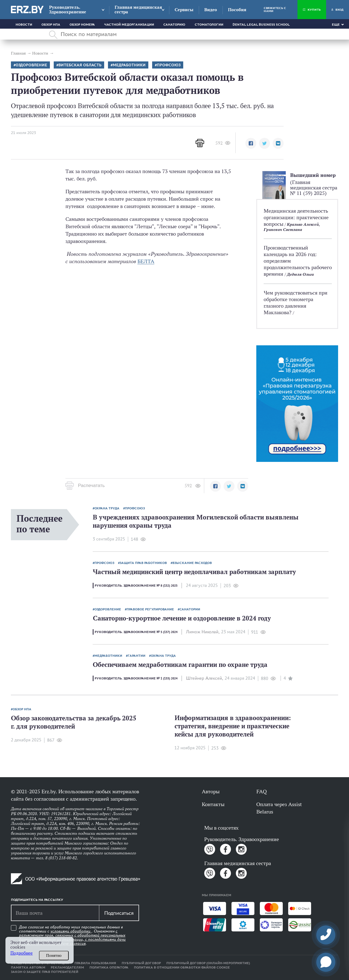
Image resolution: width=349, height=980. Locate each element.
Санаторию (174, 25)
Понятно (54, 955)
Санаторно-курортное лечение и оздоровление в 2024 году (182, 618)
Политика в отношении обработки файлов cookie (182, 967)
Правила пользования (95, 963)
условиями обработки (71, 931)
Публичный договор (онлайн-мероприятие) (208, 963)
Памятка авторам (28, 967)
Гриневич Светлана (283, 229)
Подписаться (119, 913)
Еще (336, 25)
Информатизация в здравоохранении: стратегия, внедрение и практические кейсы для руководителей (233, 726)
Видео (211, 10)
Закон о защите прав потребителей (45, 972)
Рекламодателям (67, 967)
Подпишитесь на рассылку (37, 900)
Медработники (129, 65)
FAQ (261, 791)
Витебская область (80, 65)
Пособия (237, 10)
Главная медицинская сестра (138, 10)
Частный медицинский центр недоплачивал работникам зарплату (194, 572)
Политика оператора (109, 967)
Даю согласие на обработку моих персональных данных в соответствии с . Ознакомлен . (72, 935)
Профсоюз (169, 65)
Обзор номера (82, 25)
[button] (251, 143)
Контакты (213, 804)
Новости (24, 25)
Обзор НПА (51, 25)
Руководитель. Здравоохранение (68, 10)
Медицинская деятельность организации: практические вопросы (296, 217)
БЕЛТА (146, 261)
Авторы (211, 791)
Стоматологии (209, 25)
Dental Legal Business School (261, 25)
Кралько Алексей (303, 224)
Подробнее (22, 953)
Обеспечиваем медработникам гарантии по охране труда (180, 665)
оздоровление (31, 65)
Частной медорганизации (129, 25)
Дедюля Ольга (300, 274)
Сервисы (184, 10)
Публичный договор (141, 963)
